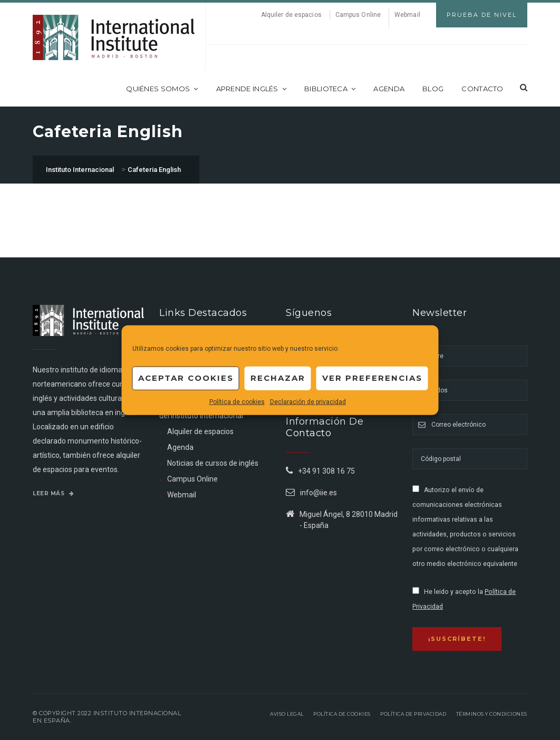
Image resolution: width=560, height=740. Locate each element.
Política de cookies (237, 401)
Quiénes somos (162, 89)
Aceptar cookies (186, 378)
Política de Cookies (342, 714)
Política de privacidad (413, 714)
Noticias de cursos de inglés (213, 463)
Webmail (407, 15)
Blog (433, 89)
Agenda (389, 89)
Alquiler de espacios (291, 15)
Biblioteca (330, 89)
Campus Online (358, 15)
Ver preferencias (372, 378)
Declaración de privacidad (308, 401)
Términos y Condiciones (492, 714)
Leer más (53, 493)
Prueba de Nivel (482, 15)
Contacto (482, 89)
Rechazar (278, 378)
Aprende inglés (252, 89)
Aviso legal (287, 714)
